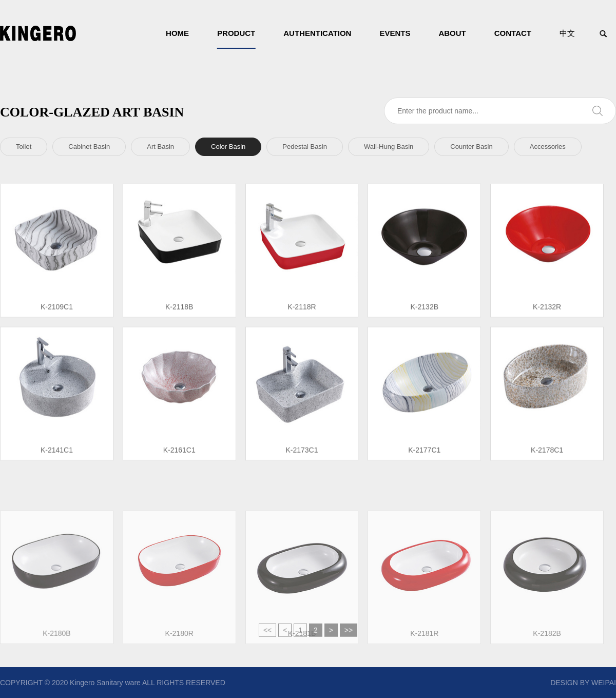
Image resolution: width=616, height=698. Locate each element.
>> (349, 634)
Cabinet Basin (89, 147)
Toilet (24, 147)
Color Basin (228, 147)
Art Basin (160, 147)
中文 (567, 33)
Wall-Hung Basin (389, 147)
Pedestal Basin (305, 147)
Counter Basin (471, 147)
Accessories (548, 147)
